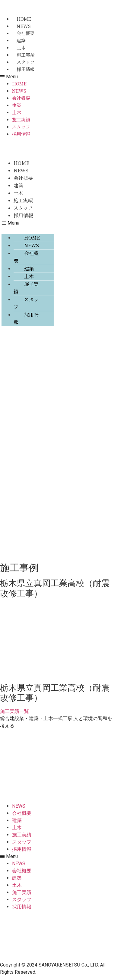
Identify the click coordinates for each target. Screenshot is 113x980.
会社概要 (26, 33)
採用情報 (26, 69)
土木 (21, 48)
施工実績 (26, 55)
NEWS (24, 26)
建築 (21, 40)
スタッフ (26, 62)
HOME (24, 19)
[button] (25, 77)
